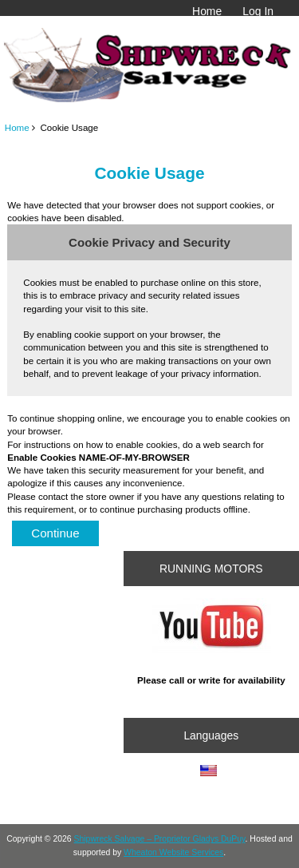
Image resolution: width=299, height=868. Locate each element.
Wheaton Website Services (173, 852)
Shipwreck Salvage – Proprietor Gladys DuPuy (160, 839)
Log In (258, 11)
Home (207, 11)
